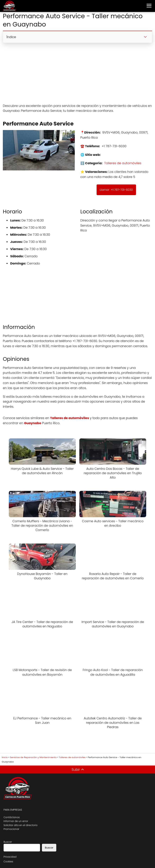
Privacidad (10, 857)
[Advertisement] (77, 73)
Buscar (8, 842)
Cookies (8, 862)
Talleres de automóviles (123, 163)
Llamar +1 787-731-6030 (116, 190)
